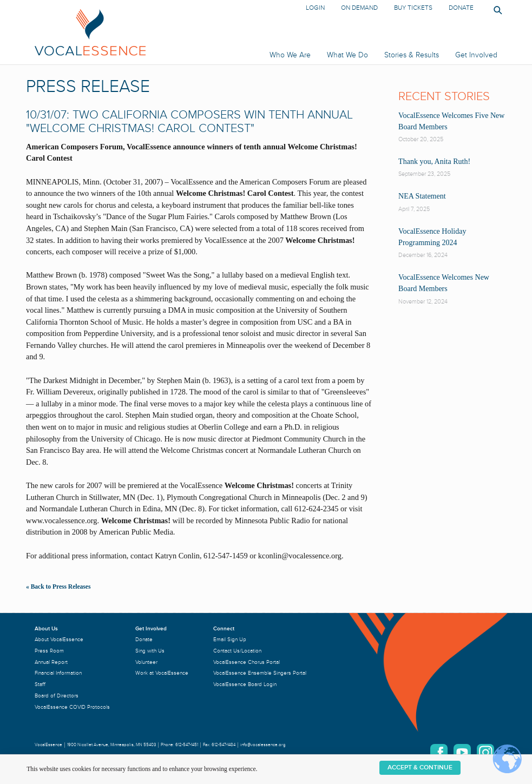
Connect (224, 628)
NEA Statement (422, 196)
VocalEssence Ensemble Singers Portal (260, 673)
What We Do (347, 55)
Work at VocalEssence (162, 673)
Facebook (439, 753)
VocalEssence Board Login (245, 684)
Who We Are (290, 55)
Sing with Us (150, 651)
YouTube (462, 753)
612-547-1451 (187, 745)
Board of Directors (57, 696)
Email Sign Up (230, 639)
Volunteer (146, 662)
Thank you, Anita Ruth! (434, 162)
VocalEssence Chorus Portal (247, 662)
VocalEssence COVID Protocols (72, 707)
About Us (46, 628)
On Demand (359, 8)
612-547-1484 (224, 745)
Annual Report (51, 662)
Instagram (485, 753)
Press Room (49, 651)
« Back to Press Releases (58, 587)
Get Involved (476, 55)
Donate (461, 8)
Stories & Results (412, 55)
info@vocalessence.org (263, 745)
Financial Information (58, 673)
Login (315, 8)
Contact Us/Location (237, 651)
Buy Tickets (413, 8)
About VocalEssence (59, 639)
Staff (40, 684)
